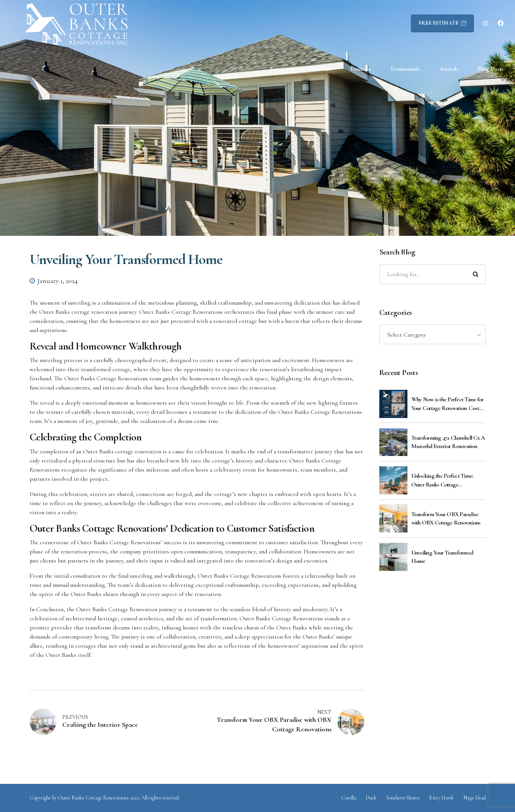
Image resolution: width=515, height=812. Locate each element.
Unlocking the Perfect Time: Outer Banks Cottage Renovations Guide (442, 480)
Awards (449, 69)
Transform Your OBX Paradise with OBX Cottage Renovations (446, 518)
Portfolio (320, 69)
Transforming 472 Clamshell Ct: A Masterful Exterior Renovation (448, 442)
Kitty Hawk (441, 798)
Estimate (360, 69)
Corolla (349, 798)
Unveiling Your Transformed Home (442, 557)
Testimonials (405, 69)
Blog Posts (490, 69)
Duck (371, 798)
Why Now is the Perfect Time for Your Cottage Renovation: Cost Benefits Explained (448, 404)
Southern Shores (403, 798)
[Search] (476, 274)
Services (280, 69)
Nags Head (475, 798)
